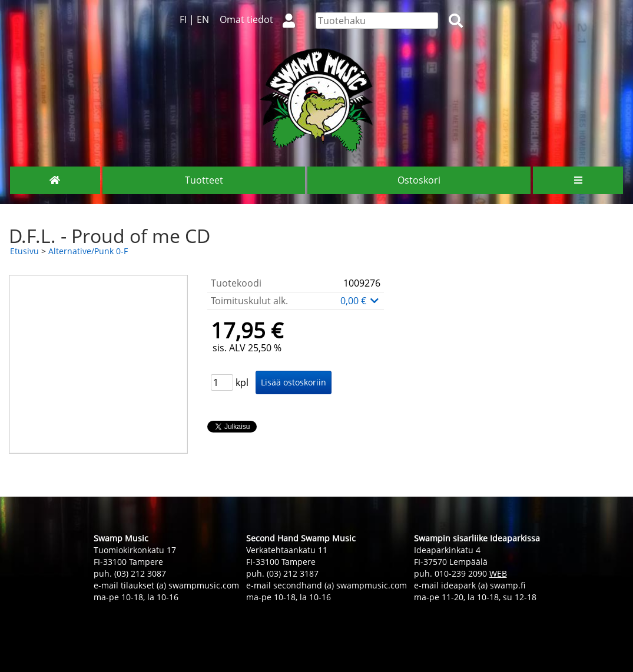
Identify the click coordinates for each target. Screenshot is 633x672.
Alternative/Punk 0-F (88, 251)
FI (183, 19)
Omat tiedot (262, 19)
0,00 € (360, 301)
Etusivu (24, 251)
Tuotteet (204, 180)
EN (203, 19)
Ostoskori (419, 180)
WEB (498, 573)
